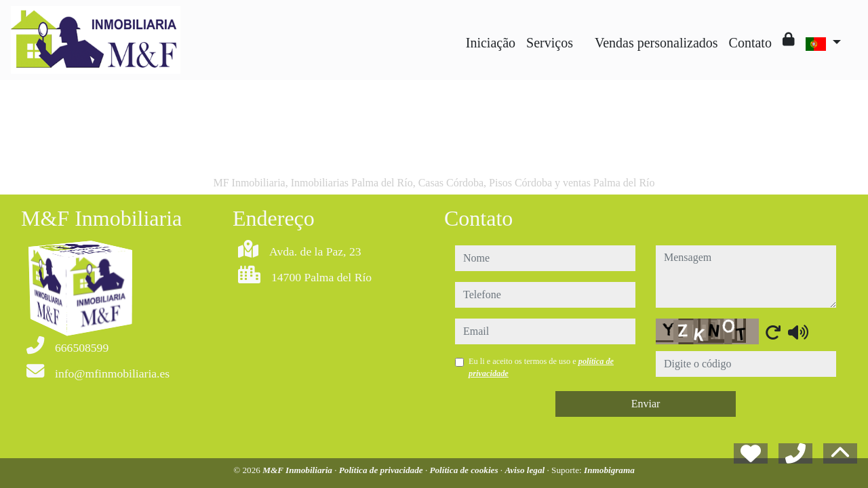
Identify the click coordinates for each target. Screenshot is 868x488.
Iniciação (491, 43)
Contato (750, 43)
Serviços (550, 43)
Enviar (646, 404)
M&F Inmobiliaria (298, 470)
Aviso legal (526, 470)
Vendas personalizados (656, 43)
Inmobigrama (609, 470)
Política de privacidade (382, 470)
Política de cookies (465, 470)
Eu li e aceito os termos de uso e (541, 367)
